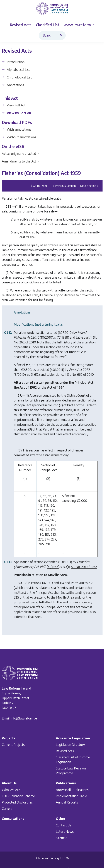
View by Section (16, 113)
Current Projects (13, 744)
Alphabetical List (16, 69)
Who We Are (11, 790)
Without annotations (19, 137)
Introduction (13, 62)
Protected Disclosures (17, 802)
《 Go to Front (38, 186)
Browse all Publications (72, 790)
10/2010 (46, 337)
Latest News (65, 831)
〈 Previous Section (64, 186)
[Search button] (62, 35)
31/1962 (53, 567)
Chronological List (17, 77)
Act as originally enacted (21, 153)
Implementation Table (71, 796)
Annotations (13, 85)
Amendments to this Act (21, 161)
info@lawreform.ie (24, 718)
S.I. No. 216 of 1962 (84, 567)
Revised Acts (65, 751)
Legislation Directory (70, 744)
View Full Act (14, 105)
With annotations (16, 129)
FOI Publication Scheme (18, 796)
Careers (7, 808)
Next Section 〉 (90, 186)
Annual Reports (67, 802)
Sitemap (62, 837)
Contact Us (64, 825)
